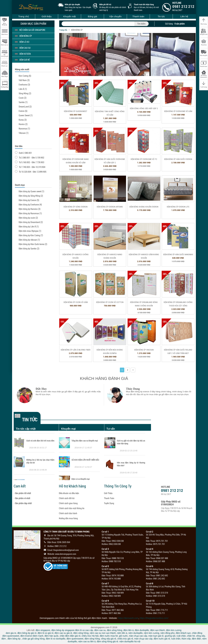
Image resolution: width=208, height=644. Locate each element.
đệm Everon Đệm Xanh (32, 636)
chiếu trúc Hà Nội (90, 636)
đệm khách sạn (183, 633)
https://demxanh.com (128, 618)
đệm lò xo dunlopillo (56, 639)
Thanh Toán (109, 498)
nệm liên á (122, 633)
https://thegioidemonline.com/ (154, 618)
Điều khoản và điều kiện (69, 493)
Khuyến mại (68, 429)
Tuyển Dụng (109, 503)
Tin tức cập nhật (26, 429)
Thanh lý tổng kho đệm (80, 440)
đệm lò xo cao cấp (84, 630)
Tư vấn (111, 429)
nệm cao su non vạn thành (103, 633)
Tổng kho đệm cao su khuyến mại (85, 460)
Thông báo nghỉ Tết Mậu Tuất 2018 (40, 440)
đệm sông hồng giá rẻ (107, 641)
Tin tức (161, 16)
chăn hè (191, 636)
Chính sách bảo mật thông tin (72, 508)
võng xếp (201, 636)
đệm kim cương (174, 630)
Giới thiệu (47, 16)
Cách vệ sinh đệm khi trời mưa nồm (40, 460)
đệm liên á (128, 630)
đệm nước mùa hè (109, 636)
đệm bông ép (14, 639)
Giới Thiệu (108, 493)
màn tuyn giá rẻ (156, 636)
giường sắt (170, 636)
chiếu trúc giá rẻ (125, 639)
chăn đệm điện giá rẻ (70, 636)
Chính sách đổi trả (67, 498)
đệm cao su (100, 630)
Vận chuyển (115, 16)
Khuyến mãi (70, 16)
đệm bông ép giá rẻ (27, 633)
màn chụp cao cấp (138, 636)
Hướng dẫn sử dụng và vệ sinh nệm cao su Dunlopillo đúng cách (131, 442)
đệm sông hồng (115, 630)
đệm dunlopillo (142, 630)
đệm (4, 639)
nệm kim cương (152, 633)
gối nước (123, 636)
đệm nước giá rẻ (162, 639)
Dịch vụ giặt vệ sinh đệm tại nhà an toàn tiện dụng (131, 464)
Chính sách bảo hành (68, 513)
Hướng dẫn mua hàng (68, 518)
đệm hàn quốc (51, 636)
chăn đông (197, 633)
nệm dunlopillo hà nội (130, 641)
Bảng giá (92, 16)
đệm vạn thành (157, 630)
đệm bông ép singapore (63, 630)
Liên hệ (184, 16)
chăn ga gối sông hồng (33, 639)
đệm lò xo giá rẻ (45, 633)
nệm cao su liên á (87, 641)
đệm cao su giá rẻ (63, 633)
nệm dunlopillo (135, 633)
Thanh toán (138, 16)
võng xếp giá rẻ (109, 639)
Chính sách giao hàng (68, 503)
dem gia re (11, 633)
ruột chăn (181, 636)
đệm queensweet (11, 636)
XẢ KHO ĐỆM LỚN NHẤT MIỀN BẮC (85, 479)
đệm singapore (43, 630)
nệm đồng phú (167, 633)
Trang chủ (24, 16)
